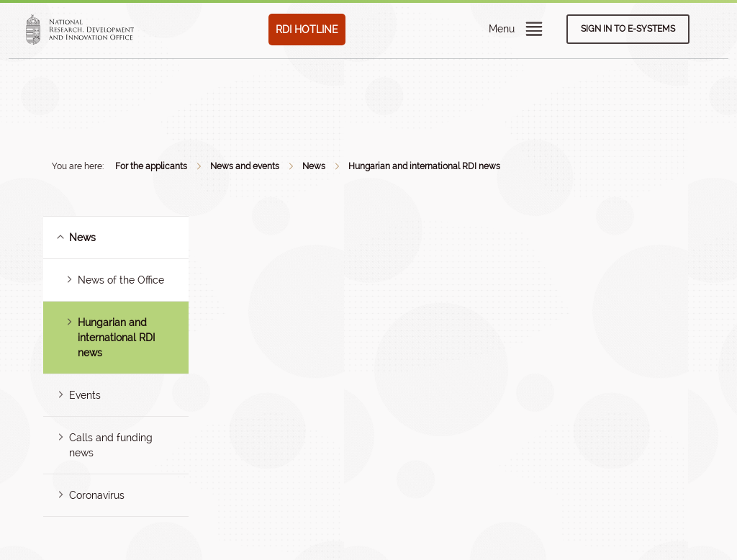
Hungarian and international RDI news (424, 166)
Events (85, 395)
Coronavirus (97, 495)
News (314, 166)
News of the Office (121, 280)
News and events (245, 166)
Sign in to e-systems (628, 29)
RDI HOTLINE (307, 30)
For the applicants (151, 166)
